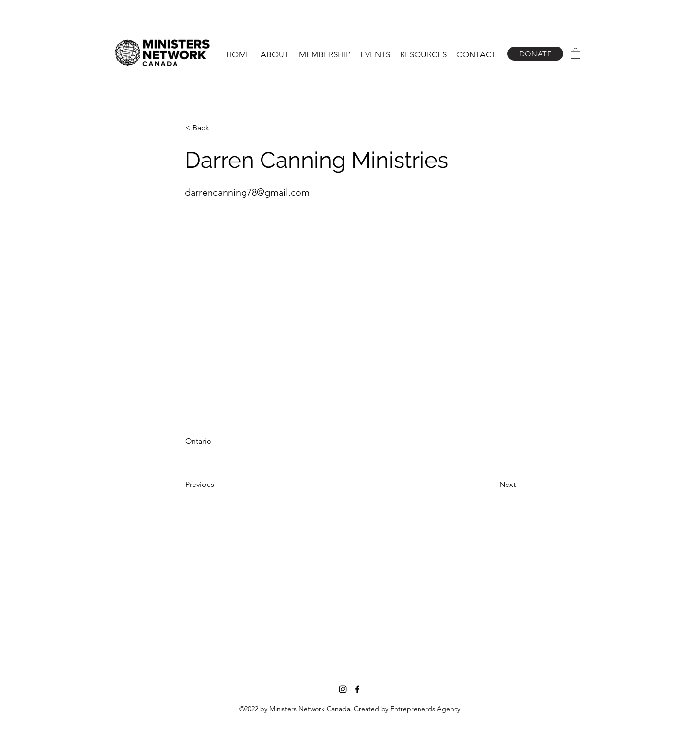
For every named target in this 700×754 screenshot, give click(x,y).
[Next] (491, 485)
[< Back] (217, 128)
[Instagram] (343, 689)
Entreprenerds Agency (425, 709)
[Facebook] (357, 689)
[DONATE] (535, 54)
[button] (275, 54)
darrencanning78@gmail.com (247, 192)
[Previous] (217, 485)
